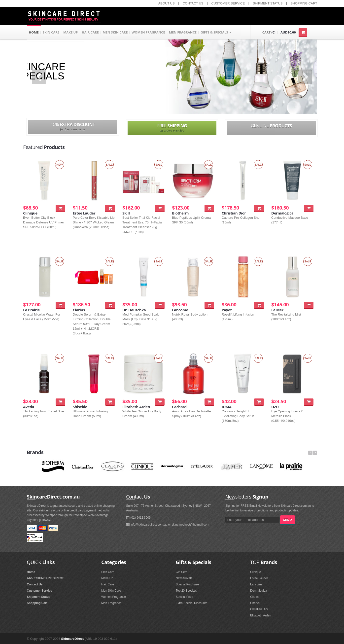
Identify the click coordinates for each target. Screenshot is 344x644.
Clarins (255, 597)
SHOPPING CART (304, 3)
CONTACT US (193, 3)
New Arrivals (184, 578)
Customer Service (39, 591)
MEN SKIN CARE (115, 32)
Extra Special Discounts (191, 603)
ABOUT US (166, 3)
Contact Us (35, 584)
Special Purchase (187, 584)
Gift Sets (181, 572)
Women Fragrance (114, 597)
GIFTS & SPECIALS (216, 32)
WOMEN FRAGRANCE (148, 32)
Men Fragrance (111, 603)
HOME (34, 32)
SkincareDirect (72, 639)
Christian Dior (259, 609)
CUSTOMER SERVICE (228, 3)
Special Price (184, 597)
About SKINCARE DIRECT (45, 578)
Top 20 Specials (186, 591)
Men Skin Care (111, 591)
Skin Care (108, 572)
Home (31, 572)
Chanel (255, 603)
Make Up (107, 578)
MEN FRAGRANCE (183, 32)
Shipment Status (39, 597)
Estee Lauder (259, 578)
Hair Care (108, 584)
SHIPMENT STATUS (268, 3)
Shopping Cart (37, 603)
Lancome (256, 584)
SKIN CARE (51, 32)
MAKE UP (71, 32)
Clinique (256, 572)
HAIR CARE (90, 32)
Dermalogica (258, 591)
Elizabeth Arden (261, 615)
